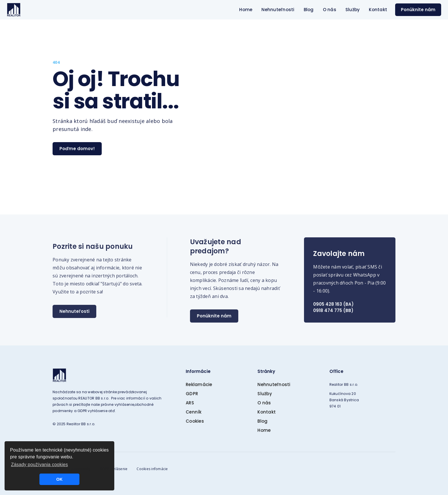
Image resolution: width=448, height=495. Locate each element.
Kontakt (378, 10)
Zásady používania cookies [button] (39, 465)
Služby (353, 10)
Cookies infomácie (152, 469)
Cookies (195, 421)
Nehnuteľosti (74, 311)
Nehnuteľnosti (278, 10)
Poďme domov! (77, 149)
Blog (309, 10)
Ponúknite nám (418, 10)
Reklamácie (199, 384)
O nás (330, 10)
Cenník (194, 412)
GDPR (192, 394)
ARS (190, 403)
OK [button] (59, 479)
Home (246, 10)
